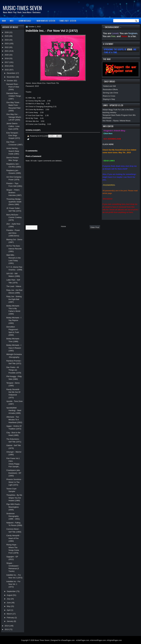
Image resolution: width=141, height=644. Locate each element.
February (11, 618)
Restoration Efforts (110, 89)
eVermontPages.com (98, 640)
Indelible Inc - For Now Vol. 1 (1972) (13, 584)
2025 (7, 36)
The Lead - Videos (14, 286)
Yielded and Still (109, 86)
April (9, 610)
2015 (7, 70)
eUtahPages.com (83, 640)
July (9, 599)
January (10, 621)
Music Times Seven (22, 8)
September (11, 591)
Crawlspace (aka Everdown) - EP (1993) (14, 473)
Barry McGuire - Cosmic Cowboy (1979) (14, 217)
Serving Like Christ (110, 93)
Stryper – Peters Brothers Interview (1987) (14, 193)
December (11, 73)
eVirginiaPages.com (114, 640)
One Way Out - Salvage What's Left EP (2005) (14, 117)
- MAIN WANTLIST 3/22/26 (45, 21)
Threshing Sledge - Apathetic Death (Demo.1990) (14, 202)
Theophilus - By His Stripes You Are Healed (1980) (14, 498)
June (9, 603)
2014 (7, 626)
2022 (7, 47)
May (9, 606)
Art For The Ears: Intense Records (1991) (14, 249)
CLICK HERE (108, 144)
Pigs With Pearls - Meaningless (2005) (14, 507)
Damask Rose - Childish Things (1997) (14, 96)
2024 (7, 40)
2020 (7, 55)
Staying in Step (109, 99)
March (10, 614)
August (10, 595)
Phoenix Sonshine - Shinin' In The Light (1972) (14, 482)
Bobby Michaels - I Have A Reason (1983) (14, 348)
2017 (7, 62)
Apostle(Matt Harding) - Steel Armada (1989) (14, 410)
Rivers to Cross (109, 96)
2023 (7, 44)
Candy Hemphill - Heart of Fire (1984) (13, 538)
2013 (7, 629)
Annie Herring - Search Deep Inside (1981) (13, 151)
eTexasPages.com (68, 640)
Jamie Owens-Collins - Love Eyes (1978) (13, 126)
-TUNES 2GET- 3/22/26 (67, 21)
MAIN (4, 21)
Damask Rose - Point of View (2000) (13, 87)
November (11, 77)
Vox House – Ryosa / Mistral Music (117, 121)
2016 (7, 66)
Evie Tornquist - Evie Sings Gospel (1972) (13, 136)
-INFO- (12, 21)
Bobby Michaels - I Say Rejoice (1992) (14, 320)
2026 (7, 32)
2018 (7, 58)
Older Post (95, 227)
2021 (7, 51)
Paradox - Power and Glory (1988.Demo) (13, 233)
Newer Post (32, 228)
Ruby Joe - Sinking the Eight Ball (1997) (14, 299)
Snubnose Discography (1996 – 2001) (13, 516)
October (10, 81)
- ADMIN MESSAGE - (25, 21)
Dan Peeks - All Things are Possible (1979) (14, 370)
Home (64, 226)
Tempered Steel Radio (111, 115)
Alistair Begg (108, 110)
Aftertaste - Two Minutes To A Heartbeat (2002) (14, 420)
